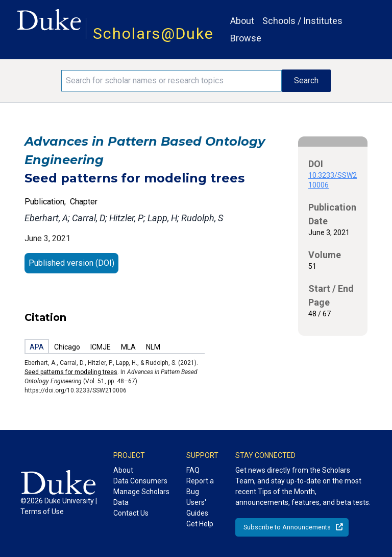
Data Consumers (140, 481)
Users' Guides (197, 508)
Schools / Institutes (302, 21)
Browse (246, 38)
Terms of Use (42, 512)
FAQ (193, 470)
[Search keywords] (171, 81)
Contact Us (131, 513)
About (242, 21)
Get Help (200, 524)
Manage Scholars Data (141, 497)
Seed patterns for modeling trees (71, 372)
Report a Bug (200, 486)
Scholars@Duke (153, 33)
